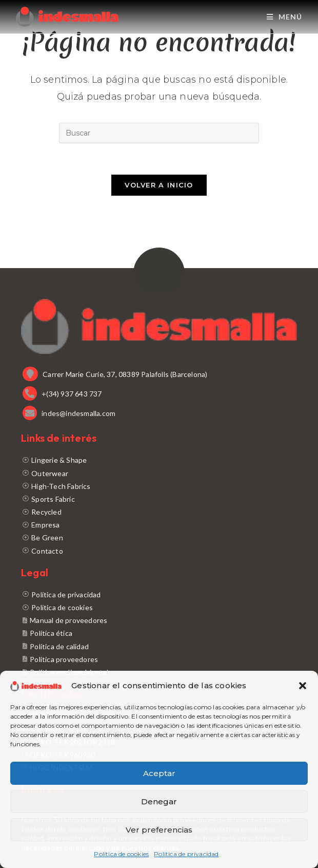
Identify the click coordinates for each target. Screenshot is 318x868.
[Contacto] (159, 551)
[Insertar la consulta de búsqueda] (159, 133)
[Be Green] (159, 537)
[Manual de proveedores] (159, 620)
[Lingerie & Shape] (159, 460)
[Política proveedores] (159, 659)
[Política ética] (159, 633)
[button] (303, 686)
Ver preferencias (159, 830)
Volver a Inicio (159, 185)
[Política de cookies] (159, 607)
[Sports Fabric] (159, 499)
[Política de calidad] (159, 646)
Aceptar (159, 773)
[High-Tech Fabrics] (159, 486)
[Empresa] (159, 525)
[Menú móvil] (284, 17)
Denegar (159, 801)
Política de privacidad (186, 854)
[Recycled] (159, 512)
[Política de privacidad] (159, 595)
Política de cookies (121, 854)
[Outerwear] (159, 473)
